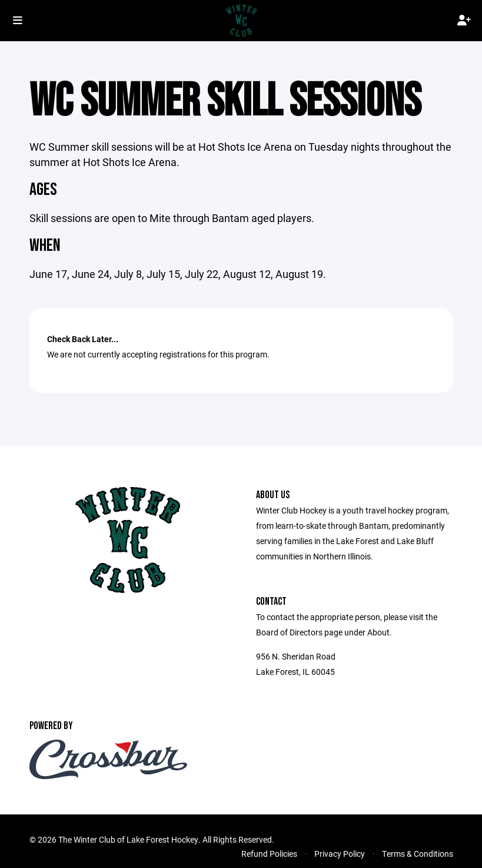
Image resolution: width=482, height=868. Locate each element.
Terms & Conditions (418, 854)
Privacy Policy (340, 854)
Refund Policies (269, 854)
